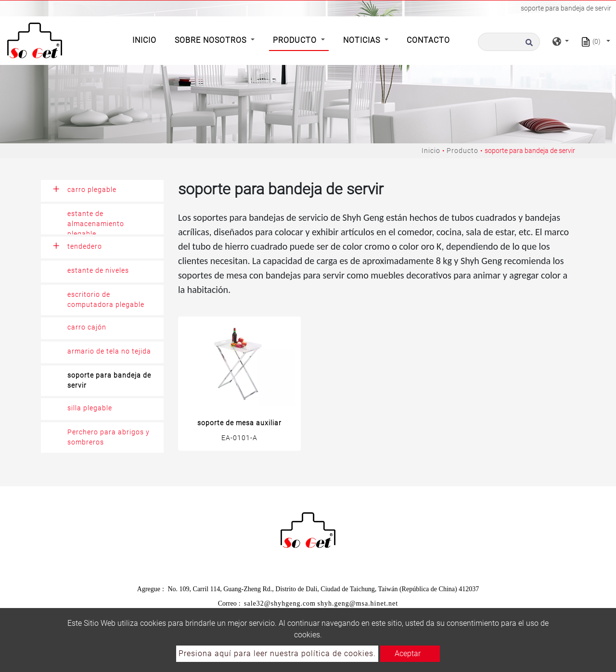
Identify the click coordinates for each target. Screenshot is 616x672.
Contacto (428, 40)
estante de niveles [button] (98, 270)
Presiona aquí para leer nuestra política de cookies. (277, 653)
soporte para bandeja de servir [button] (109, 380)
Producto (462, 151)
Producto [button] (296, 40)
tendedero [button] (85, 246)
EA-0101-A (239, 438)
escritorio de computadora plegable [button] (106, 299)
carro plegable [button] (92, 190)
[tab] (102, 191)
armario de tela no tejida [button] (109, 351)
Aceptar (408, 653)
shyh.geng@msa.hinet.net (358, 603)
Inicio (146, 39)
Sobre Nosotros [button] (212, 40)
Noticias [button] (363, 40)
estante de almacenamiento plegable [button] (96, 222)
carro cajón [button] (87, 327)
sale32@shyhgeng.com (280, 603)
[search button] (528, 45)
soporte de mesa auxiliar (239, 423)
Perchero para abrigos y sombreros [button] (109, 437)
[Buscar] (509, 42)
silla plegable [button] (90, 408)
